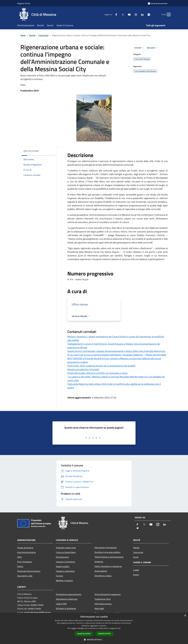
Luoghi (136, 570)
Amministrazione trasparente (108, 594)
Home (23, 35)
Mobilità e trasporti (64, 580)
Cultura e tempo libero (66, 552)
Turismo (59, 576)
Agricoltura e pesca (103, 576)
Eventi (136, 575)
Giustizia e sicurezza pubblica (107, 552)
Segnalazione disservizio (67, 599)
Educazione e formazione (106, 547)
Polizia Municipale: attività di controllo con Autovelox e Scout (97, 373)
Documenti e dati (25, 576)
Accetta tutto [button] (84, 634)
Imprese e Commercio (65, 562)
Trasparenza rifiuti (103, 599)
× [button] (185, 616)
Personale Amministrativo (29, 571)
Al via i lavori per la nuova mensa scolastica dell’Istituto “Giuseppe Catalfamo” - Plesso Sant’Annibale (117, 355)
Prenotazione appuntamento (69, 594)
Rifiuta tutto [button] (105, 634)
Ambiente (99, 562)
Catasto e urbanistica (65, 571)
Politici (20, 566)
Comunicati (44, 35)
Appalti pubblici (63, 566)
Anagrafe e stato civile (66, 548)
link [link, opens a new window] (119, 628)
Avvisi (136, 557)
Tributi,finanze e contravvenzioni (109, 557)
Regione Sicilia (24, 3)
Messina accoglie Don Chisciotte (83, 369)
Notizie (136, 548)
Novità (32, 35)
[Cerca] (168, 14)
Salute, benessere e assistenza (108, 566)
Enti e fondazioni (25, 562)
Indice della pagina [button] (31, 151)
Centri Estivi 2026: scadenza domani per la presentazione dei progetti (101, 366)
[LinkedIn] (138, 14)
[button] (94, 640)
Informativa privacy (103, 604)
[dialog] (94, 628)
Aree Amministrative (27, 552)
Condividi (139, 48)
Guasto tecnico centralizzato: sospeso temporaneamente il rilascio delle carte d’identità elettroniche (116, 351)
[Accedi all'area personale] (158, 3)
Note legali (99, 608)
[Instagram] (131, 14)
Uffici (20, 557)
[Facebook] (112, 14)
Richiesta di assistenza (66, 608)
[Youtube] (125, 14)
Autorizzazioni (101, 571)
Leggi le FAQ (61, 604)
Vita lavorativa (62, 557)
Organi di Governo (25, 548)
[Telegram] (144, 14)
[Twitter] (118, 14)
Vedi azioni (153, 48)
